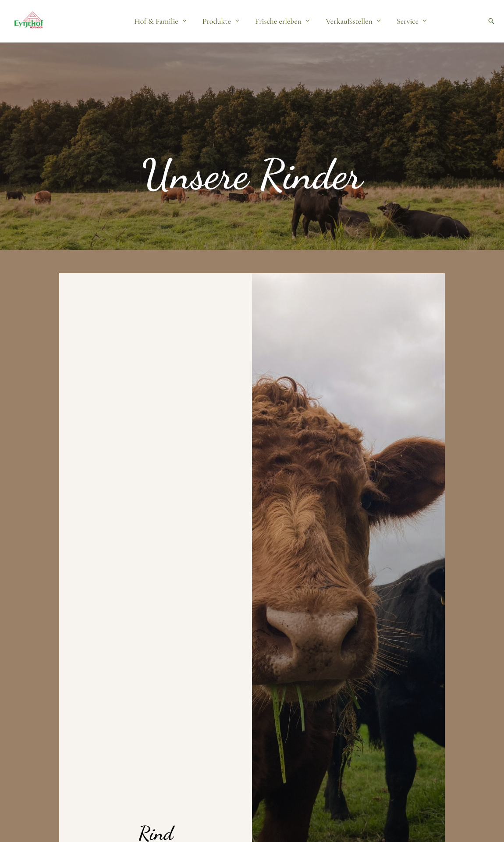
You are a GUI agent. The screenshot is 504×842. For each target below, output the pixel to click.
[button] (491, 21)
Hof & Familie (156, 21)
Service (408, 21)
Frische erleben (278, 21)
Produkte (217, 21)
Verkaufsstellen (349, 21)
